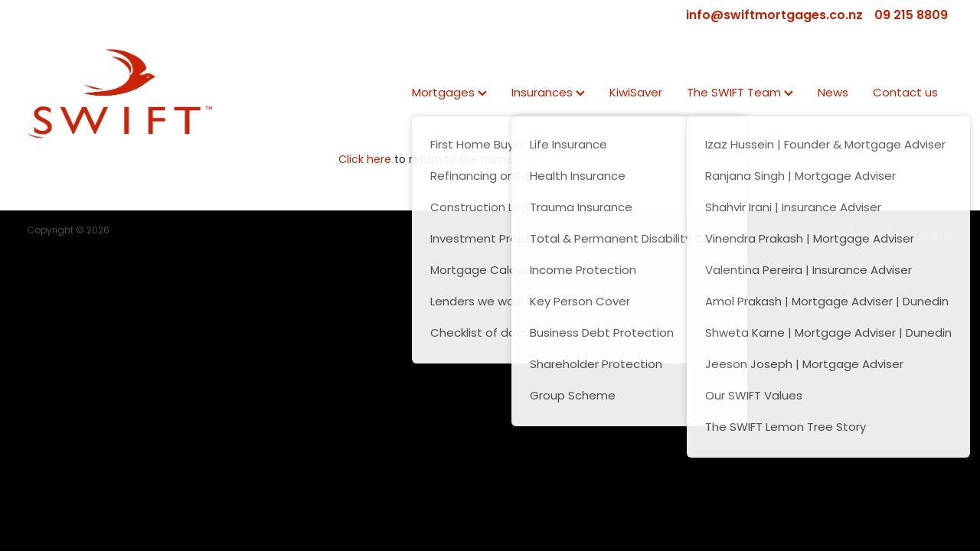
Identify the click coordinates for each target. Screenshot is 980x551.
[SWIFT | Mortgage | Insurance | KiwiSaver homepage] (119, 93)
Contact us (905, 94)
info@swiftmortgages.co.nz (774, 16)
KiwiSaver (636, 94)
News (833, 94)
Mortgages (449, 94)
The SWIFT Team (740, 94)
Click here (365, 160)
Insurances (548, 94)
